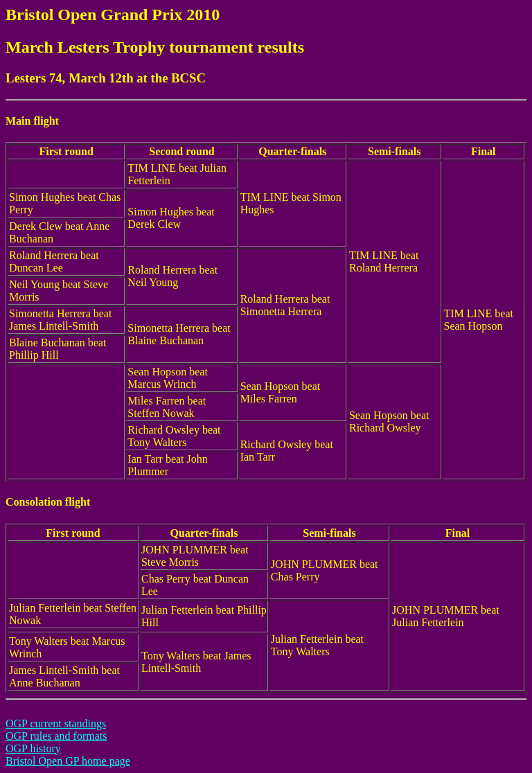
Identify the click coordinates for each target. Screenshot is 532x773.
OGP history (33, 748)
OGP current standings (56, 723)
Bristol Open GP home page (68, 761)
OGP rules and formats (56, 736)
